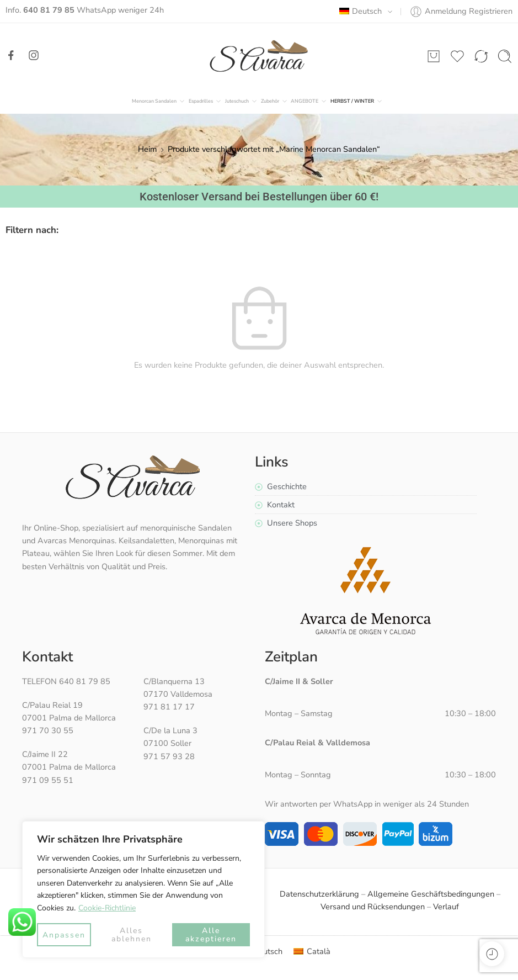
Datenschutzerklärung (319, 894)
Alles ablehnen (132, 935)
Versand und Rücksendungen (373, 907)
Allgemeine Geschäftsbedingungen (431, 894)
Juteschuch (237, 101)
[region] (143, 889)
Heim (147, 149)
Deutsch (361, 11)
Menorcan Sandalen (154, 101)
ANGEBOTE (305, 101)
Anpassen (64, 935)
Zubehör (270, 101)
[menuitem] (312, 952)
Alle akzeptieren (211, 935)
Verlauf (446, 907)
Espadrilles (201, 101)
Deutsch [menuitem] (268, 951)
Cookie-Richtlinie (107, 908)
